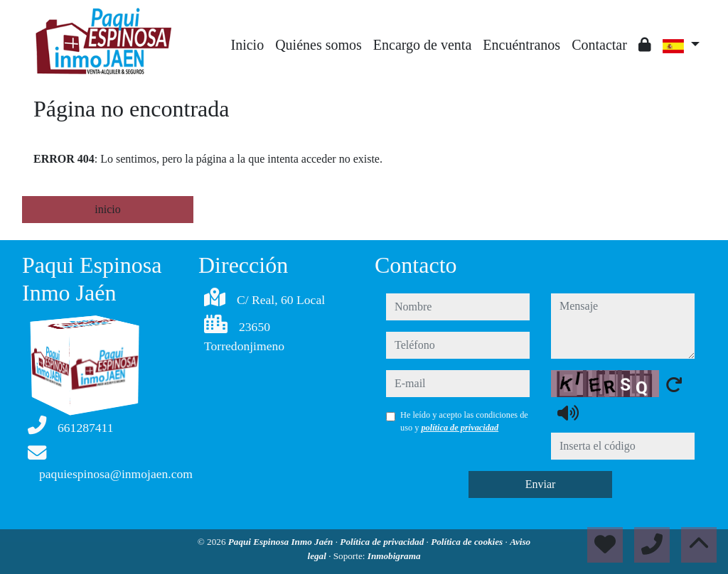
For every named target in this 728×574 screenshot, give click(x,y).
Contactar (599, 45)
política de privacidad (460, 428)
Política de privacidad (383, 542)
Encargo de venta (422, 45)
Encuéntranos (521, 45)
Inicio (248, 45)
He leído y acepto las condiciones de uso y (464, 421)
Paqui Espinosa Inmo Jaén (282, 542)
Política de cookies (468, 542)
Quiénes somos (318, 45)
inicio (107, 209)
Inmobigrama (394, 556)
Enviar (541, 484)
